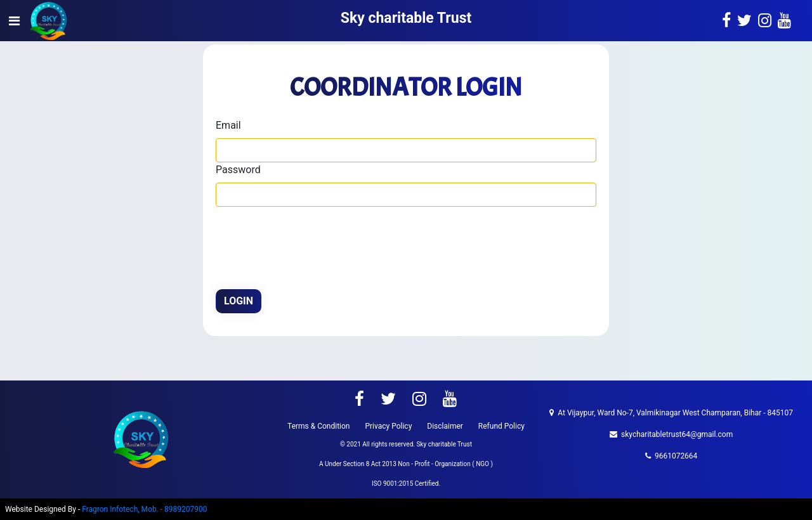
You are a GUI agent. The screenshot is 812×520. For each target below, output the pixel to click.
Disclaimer (445, 426)
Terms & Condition (318, 426)
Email (228, 125)
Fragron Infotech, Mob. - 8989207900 (144, 509)
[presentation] (312, 244)
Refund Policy (501, 426)
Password (238, 170)
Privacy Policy (388, 426)
